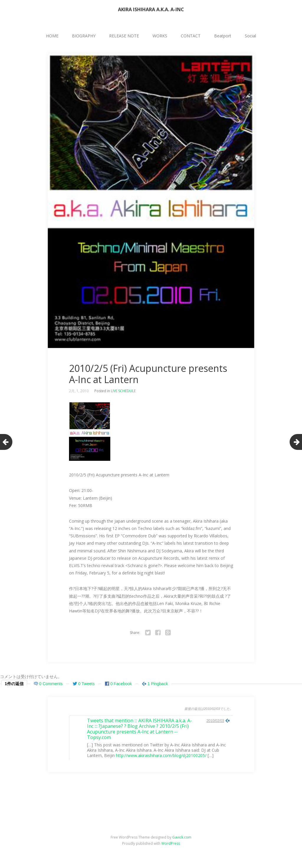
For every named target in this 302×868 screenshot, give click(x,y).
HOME (52, 36)
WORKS (160, 36)
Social (250, 36)
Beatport (223, 36)
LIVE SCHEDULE (123, 391)
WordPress (171, 843)
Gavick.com (182, 837)
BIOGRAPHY (84, 36)
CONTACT (191, 36)
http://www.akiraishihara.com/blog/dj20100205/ (161, 755)
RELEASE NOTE (124, 36)
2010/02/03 (215, 721)
